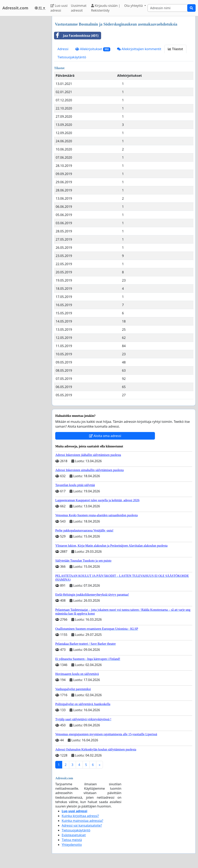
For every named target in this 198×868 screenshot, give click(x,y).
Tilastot (175, 49)
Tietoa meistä (72, 840)
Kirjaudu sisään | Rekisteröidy (106, 8)
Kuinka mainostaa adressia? (82, 821)
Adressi (63, 49)
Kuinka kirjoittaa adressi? (80, 816)
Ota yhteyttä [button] (134, 6)
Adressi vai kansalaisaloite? (82, 825)
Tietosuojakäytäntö (72, 57)
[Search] (167, 8)
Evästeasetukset (74, 835)
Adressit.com (15, 8)
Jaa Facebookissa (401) (76, 36)
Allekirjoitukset (93, 49)
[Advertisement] (25, 76)
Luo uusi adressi (59, 8)
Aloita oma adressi (105, 436)
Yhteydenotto (72, 845)
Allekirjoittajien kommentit (139, 49)
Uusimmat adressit (79, 8)
